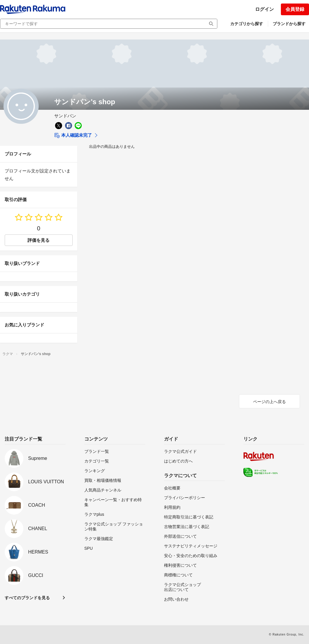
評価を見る (39, 240)
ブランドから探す (289, 24)
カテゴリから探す (247, 24)
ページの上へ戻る (269, 402)
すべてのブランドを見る (27, 598)
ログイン (264, 9)
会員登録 (295, 9)
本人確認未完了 (73, 136)
